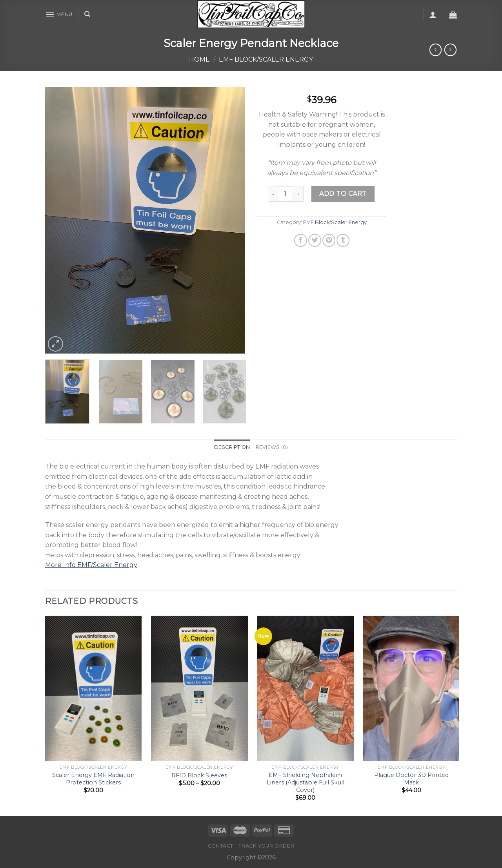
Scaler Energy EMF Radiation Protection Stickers (93, 779)
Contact (221, 846)
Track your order (266, 846)
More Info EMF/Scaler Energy (91, 565)
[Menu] (59, 14)
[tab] (232, 447)
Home (199, 59)
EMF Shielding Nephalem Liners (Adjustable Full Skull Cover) (306, 782)
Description (232, 447)
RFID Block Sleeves (199, 775)
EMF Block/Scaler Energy (266, 59)
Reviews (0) (272, 447)
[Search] (87, 14)
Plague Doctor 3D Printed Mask (411, 779)
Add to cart (343, 194)
